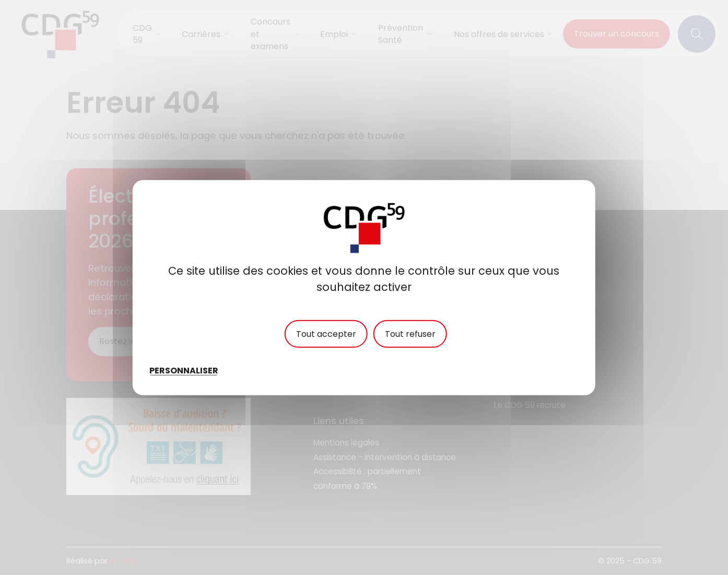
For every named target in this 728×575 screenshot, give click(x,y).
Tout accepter (326, 335)
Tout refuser (410, 335)
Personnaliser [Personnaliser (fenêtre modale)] (184, 370)
